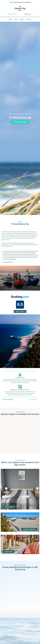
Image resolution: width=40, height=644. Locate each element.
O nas (16, 19)
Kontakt (29, 19)
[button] (12, 14)
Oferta (22, 19)
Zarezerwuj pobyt (8, 399)
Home (10, 19)
